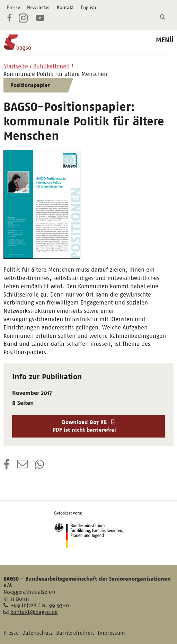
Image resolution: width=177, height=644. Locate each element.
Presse (14, 7)
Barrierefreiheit (75, 633)
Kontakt (65, 7)
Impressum (111, 633)
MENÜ (165, 40)
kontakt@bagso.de (34, 612)
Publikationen (51, 66)
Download (89, 426)
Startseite (16, 66)
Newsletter (38, 7)
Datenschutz (37, 633)
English (88, 7)
